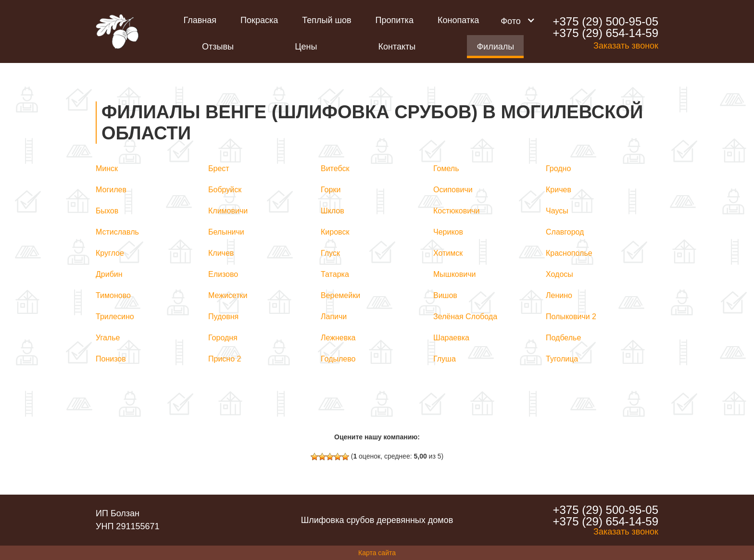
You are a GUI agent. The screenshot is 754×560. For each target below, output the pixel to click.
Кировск (335, 232)
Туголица (562, 359)
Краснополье (569, 253)
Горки (331, 190)
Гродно (558, 168)
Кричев (559, 190)
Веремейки (340, 295)
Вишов (445, 295)
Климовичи (228, 211)
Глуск (330, 253)
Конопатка (458, 20)
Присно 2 (225, 359)
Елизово (223, 274)
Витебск (335, 168)
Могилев (111, 190)
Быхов (107, 211)
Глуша (445, 359)
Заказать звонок (626, 46)
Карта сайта (377, 553)
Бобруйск (225, 190)
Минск (107, 168)
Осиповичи (453, 190)
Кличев (221, 253)
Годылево (338, 359)
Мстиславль (117, 232)
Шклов (333, 211)
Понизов (111, 359)
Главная (200, 20)
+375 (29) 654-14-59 (605, 33)
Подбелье (563, 338)
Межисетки (228, 295)
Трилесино (115, 317)
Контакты (397, 47)
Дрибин (109, 274)
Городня (223, 338)
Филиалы (495, 47)
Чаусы (557, 211)
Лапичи (334, 317)
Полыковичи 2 (571, 317)
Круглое (110, 253)
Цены (306, 47)
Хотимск (448, 253)
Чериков (448, 232)
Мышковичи (454, 274)
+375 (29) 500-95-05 (605, 22)
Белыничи (226, 232)
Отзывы (218, 47)
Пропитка (395, 20)
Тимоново (113, 295)
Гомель (446, 168)
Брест (219, 168)
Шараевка (451, 338)
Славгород (565, 232)
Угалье (108, 338)
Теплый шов (327, 20)
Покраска (259, 20)
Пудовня (223, 317)
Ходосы (559, 274)
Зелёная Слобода (465, 317)
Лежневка (338, 338)
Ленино (559, 295)
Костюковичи (456, 211)
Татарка (335, 274)
